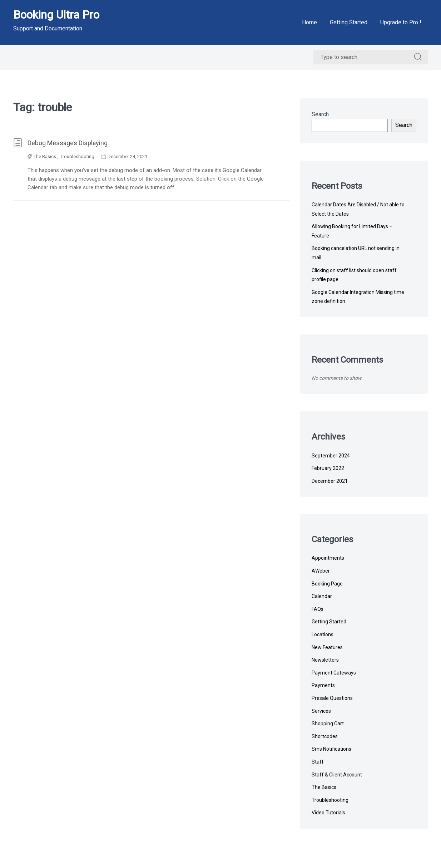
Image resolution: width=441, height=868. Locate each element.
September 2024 (331, 456)
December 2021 (330, 481)
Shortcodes (325, 736)
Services (321, 711)
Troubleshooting (77, 156)
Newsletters (325, 660)
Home (309, 22)
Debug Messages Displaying (60, 143)
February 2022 (328, 468)
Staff (318, 762)
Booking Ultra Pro (56, 15)
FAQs (318, 609)
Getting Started (349, 22)
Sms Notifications (331, 749)
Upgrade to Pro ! (401, 22)
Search (320, 114)
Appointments (328, 558)
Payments (323, 685)
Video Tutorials (328, 813)
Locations (323, 634)
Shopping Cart (328, 724)
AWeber (321, 571)
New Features (327, 647)
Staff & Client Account (337, 775)
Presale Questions (332, 698)
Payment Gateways (334, 673)
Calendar (322, 596)
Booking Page (327, 584)
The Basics (45, 156)
